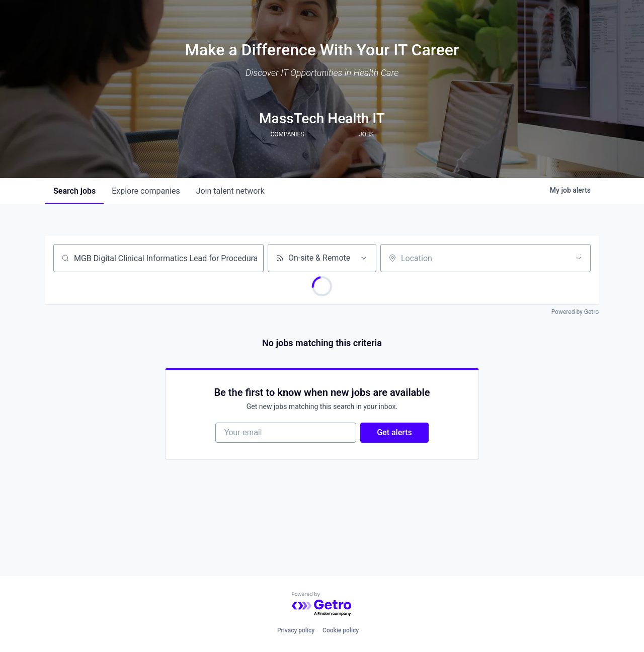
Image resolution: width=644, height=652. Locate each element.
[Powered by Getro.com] (322, 604)
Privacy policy (296, 630)
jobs (74, 191)
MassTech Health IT (322, 118)
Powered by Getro (575, 312)
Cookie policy (341, 630)
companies (146, 191)
